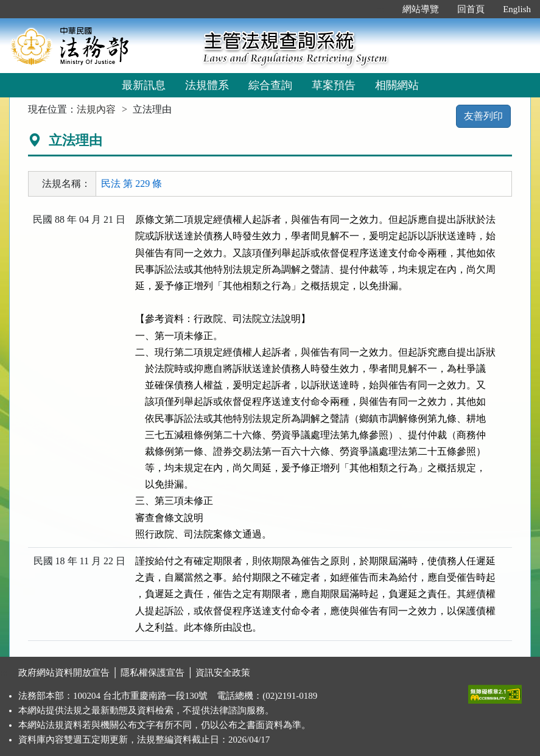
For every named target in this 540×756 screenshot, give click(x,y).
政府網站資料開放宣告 (64, 673)
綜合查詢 (270, 85)
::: (381, 9)
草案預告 (334, 85)
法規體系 (207, 85)
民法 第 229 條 (131, 184)
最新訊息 (144, 85)
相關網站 (397, 85)
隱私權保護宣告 (153, 673)
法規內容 (96, 109)
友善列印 (483, 116)
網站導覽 (421, 9)
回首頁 (471, 9)
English (517, 9)
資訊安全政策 (223, 673)
